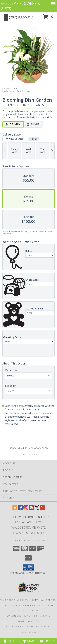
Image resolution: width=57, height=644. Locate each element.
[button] (48, 18)
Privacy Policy (15, 626)
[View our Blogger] (15, 509)
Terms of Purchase (38, 626)
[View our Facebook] (20, 509)
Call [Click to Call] (10, 641)
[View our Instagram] (26, 509)
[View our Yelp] (42, 509)
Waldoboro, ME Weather (22, 616)
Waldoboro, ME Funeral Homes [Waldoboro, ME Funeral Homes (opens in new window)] (19, 600)
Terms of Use (29, 632)
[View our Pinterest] (31, 509)
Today (34, 139)
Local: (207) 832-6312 (29, 533)
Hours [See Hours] (48, 641)
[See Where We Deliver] (29, 455)
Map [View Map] (29, 641)
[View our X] (37, 509)
